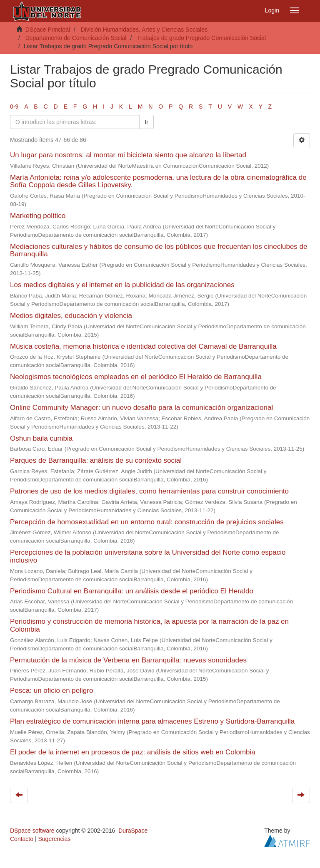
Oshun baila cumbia (41, 438)
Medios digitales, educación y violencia (71, 316)
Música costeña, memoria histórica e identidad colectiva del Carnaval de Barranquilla (143, 346)
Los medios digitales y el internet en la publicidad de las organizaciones (122, 285)
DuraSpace (133, 831)
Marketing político (38, 216)
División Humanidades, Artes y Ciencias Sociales (144, 30)
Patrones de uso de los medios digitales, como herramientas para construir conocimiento (149, 491)
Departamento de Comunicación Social (76, 38)
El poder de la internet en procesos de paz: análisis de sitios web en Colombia (133, 752)
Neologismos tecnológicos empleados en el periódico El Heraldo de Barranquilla (136, 377)
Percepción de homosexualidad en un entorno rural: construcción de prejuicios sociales (147, 522)
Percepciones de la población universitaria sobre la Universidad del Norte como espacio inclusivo (148, 556)
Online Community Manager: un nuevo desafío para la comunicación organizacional (141, 408)
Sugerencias (54, 839)
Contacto (22, 839)
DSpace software (32, 831)
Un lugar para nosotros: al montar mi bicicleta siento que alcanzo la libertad (128, 155)
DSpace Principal (48, 30)
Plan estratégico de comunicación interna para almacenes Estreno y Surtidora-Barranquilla (152, 721)
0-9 (14, 107)
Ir (146, 122)
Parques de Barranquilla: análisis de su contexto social (96, 460)
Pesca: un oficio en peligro (51, 691)
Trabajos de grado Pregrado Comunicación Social (201, 38)
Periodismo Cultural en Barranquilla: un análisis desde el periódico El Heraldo (132, 591)
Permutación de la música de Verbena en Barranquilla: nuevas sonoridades (128, 660)
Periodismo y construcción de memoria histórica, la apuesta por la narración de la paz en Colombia (149, 625)
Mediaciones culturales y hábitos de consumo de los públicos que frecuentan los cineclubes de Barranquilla (159, 250)
